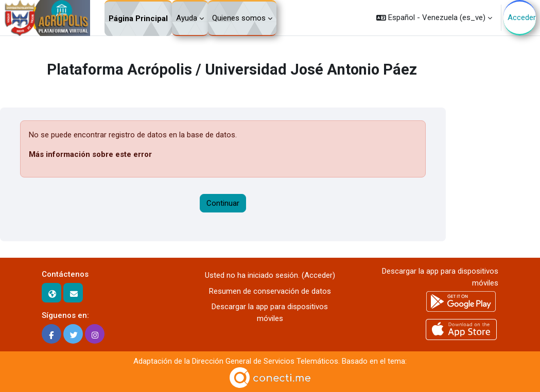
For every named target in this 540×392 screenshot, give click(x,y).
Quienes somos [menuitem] (239, 18)
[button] (434, 18)
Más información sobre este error (90, 154)
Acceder (522, 17)
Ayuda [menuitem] (187, 18)
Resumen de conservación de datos (270, 291)
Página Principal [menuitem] (138, 19)
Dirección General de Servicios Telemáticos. (266, 361)
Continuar (223, 203)
